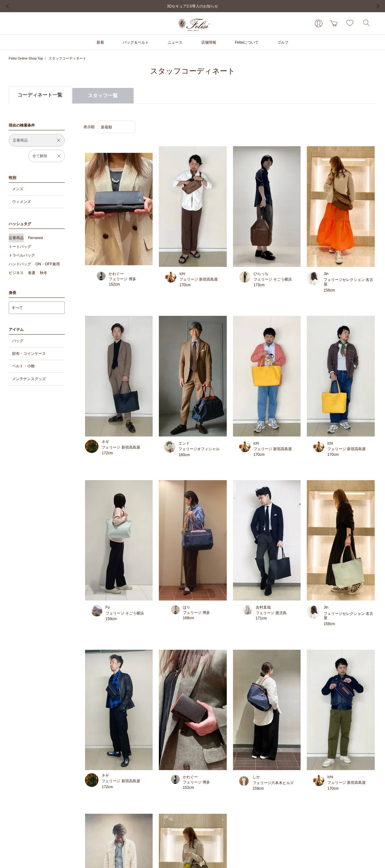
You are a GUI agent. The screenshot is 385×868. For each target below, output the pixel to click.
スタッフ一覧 (103, 96)
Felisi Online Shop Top (26, 58)
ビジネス (16, 273)
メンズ (18, 189)
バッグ (18, 341)
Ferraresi (36, 238)
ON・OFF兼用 (48, 264)
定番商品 (16, 238)
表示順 (89, 127)
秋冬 (44, 273)
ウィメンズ (21, 202)
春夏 (32, 273)
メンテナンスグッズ (29, 379)
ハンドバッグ (20, 264)
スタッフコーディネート (67, 58)
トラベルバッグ (22, 255)
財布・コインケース (29, 354)
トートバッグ (20, 247)
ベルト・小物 (23, 366)
